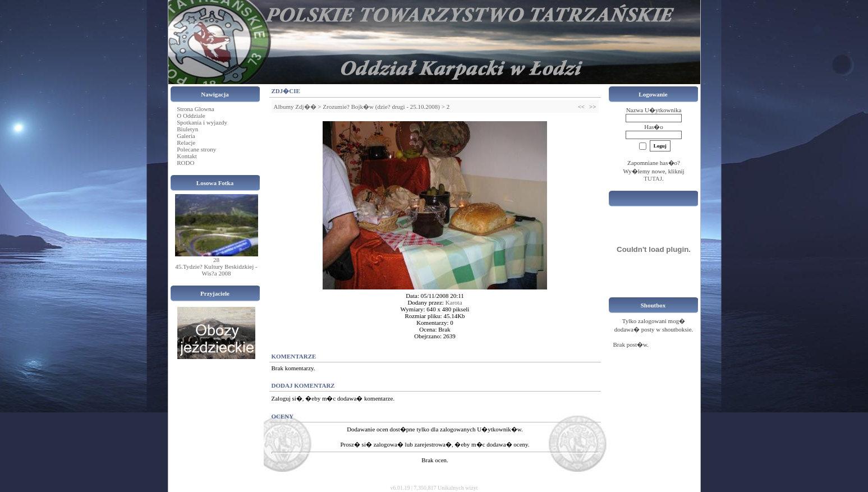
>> (593, 107)
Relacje (186, 142)
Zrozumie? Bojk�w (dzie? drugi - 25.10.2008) (381, 107)
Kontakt (187, 156)
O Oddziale (191, 116)
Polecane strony (196, 149)
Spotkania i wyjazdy (202, 122)
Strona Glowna (195, 109)
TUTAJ (653, 178)
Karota (454, 302)
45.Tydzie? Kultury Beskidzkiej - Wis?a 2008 (216, 270)
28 (216, 260)
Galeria (186, 136)
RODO (185, 163)
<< (581, 107)
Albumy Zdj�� (295, 107)
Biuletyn (187, 129)
